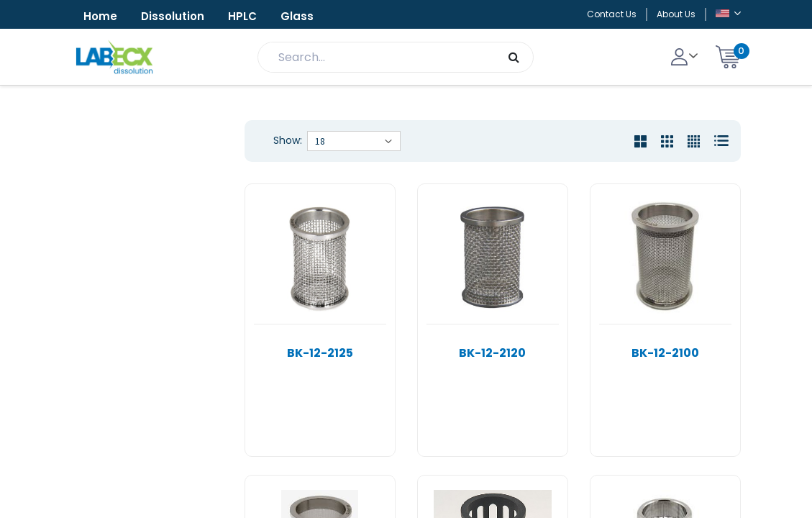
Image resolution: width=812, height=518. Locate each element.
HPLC (242, 16)
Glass (297, 16)
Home (100, 16)
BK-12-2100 (665, 353)
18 (320, 141)
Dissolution (173, 16)
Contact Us (612, 14)
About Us (676, 14)
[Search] (514, 57)
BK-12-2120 (492, 353)
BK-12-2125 (320, 353)
